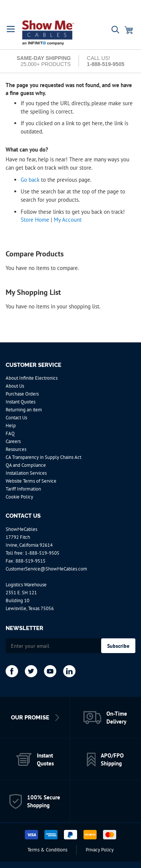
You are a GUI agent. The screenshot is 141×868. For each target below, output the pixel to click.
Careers (13, 441)
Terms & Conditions (47, 850)
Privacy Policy (100, 850)
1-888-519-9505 (42, 553)
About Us (15, 386)
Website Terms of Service (31, 481)
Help (11, 426)
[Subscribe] (118, 646)
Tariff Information (23, 489)
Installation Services (26, 473)
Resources (16, 449)
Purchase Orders (22, 394)
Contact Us (16, 418)
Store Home (35, 220)
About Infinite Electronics (32, 378)
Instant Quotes (20, 402)
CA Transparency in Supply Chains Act (43, 457)
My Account (68, 220)
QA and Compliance (26, 465)
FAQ (10, 433)
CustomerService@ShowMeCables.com (46, 569)
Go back (30, 180)
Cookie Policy (19, 497)
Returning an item (24, 410)
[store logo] (53, 33)
